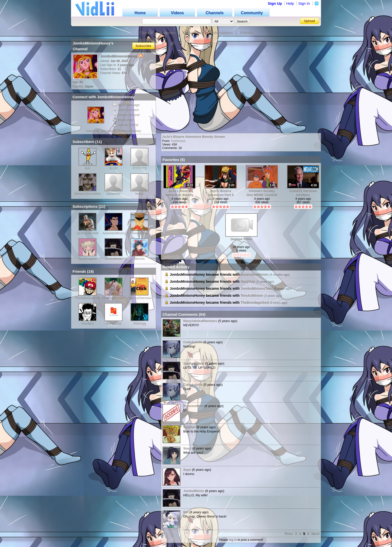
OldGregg (139, 323)
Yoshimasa (178, 141)
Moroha (140, 259)
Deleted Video (241, 239)
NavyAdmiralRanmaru (200, 321)
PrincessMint (193, 406)
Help (290, 3)
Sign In (304, 3)
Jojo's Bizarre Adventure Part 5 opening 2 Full (220, 193)
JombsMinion (114, 259)
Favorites (168, 33)
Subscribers (193, 33)
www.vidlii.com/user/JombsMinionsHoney (113, 131)
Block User (123, 120)
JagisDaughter (87, 259)
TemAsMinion (252, 295)
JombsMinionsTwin (257, 288)
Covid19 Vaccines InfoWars (303, 193)
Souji (187, 448)
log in (233, 540)
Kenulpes (87, 323)
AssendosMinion (113, 233)
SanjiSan (248, 281)
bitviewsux (113, 194)
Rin (186, 512)
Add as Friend (125, 125)
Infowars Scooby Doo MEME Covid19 (262, 193)
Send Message (126, 105)
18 (90, 271)
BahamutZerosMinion (89, 194)
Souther (189, 427)
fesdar (139, 194)
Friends (246, 33)
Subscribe (143, 46)
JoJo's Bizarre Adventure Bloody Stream (194, 137)
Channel (146, 33)
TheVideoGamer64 (87, 298)
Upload (309, 21)
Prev (289, 534)
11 (99, 142)
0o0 (87, 168)
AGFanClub (114, 323)
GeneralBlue (140, 233)
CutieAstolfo (193, 342)
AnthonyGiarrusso (139, 298)
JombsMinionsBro (113, 298)
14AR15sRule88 (87, 233)
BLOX (113, 168)
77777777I (140, 168)
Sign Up (275, 3)
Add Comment (126, 110)
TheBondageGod (255, 302)
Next (315, 534)
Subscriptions (222, 33)
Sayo (187, 470)
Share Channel (126, 115)
